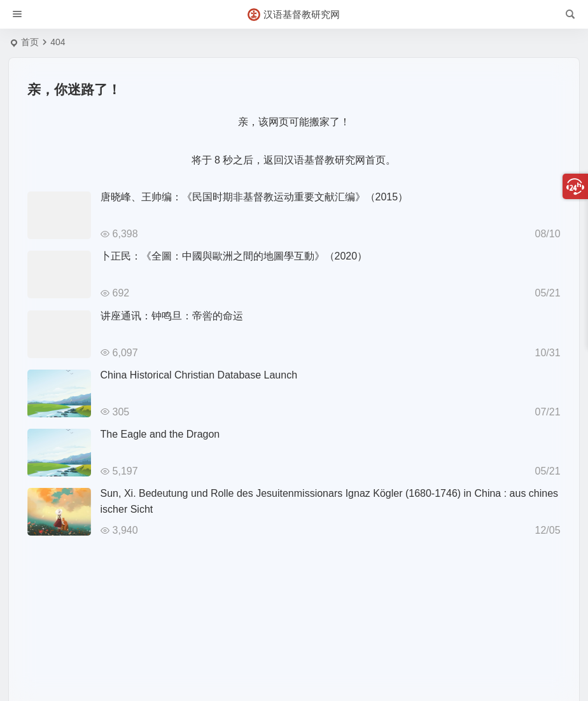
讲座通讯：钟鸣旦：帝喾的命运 (172, 316)
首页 (30, 42)
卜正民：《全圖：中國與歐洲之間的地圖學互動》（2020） (234, 256)
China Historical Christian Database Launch (199, 375)
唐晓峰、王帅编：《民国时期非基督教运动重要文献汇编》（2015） (255, 197)
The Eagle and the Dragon (160, 434)
